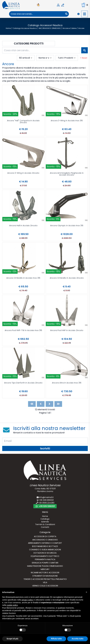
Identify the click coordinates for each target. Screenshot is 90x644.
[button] (86, 592)
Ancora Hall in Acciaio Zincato (23, 226)
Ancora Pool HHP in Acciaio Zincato (67, 331)
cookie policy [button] (12, 605)
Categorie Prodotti (29, 44)
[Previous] (41, 404)
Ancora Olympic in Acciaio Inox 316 (67, 226)
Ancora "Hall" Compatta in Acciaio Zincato (23, 122)
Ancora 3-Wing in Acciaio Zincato (23, 173)
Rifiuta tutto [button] (56, 639)
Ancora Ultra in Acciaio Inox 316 (67, 383)
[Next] (49, 404)
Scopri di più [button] (12, 639)
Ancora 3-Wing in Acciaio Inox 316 (67, 121)
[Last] (58, 404)
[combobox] (36, 14)
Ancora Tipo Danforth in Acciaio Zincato (23, 383)
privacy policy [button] (27, 600)
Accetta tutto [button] (77, 639)
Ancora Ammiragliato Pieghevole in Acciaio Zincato (67, 174)
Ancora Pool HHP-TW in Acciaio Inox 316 (23, 331)
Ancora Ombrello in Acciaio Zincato (67, 278)
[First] (32, 404)
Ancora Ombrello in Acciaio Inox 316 (23, 278)
